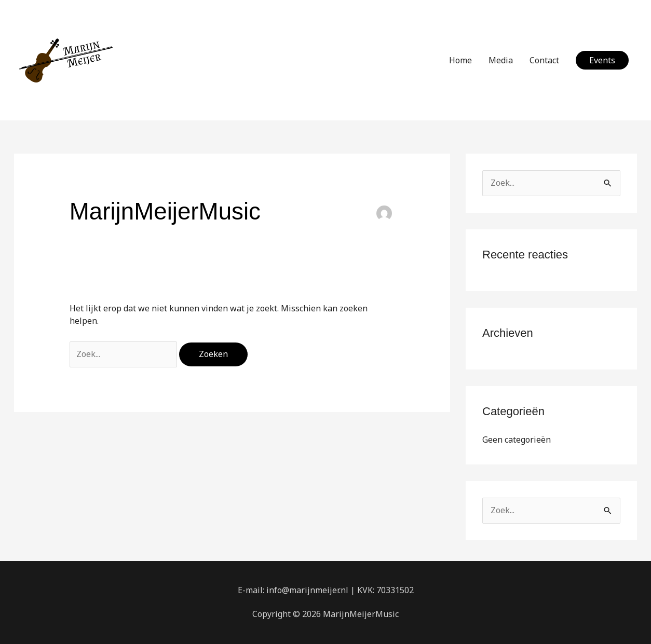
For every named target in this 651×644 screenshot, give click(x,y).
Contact (544, 60)
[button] (602, 60)
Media (501, 60)
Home (460, 60)
